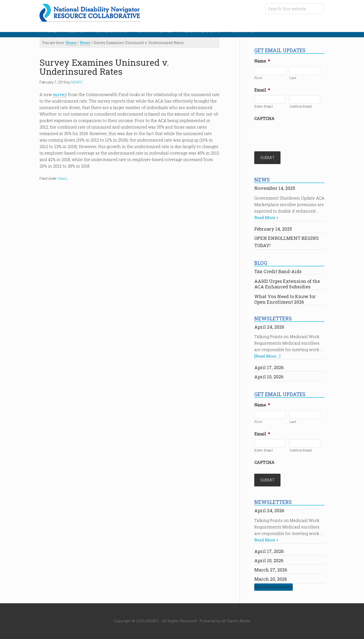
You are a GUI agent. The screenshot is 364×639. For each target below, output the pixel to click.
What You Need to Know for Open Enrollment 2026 (285, 299)
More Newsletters (273, 587)
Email (262, 90)
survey (60, 94)
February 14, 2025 (273, 229)
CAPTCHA (264, 119)
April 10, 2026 (269, 377)
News (63, 179)
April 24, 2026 (269, 327)
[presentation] (292, 134)
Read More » (266, 217)
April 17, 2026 (269, 367)
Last (293, 78)
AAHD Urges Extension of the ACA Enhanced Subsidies (287, 284)
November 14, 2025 (275, 188)
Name (262, 61)
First (258, 78)
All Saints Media (236, 621)
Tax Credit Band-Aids (278, 271)
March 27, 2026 (271, 570)
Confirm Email (301, 106)
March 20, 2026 (271, 579)
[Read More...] (267, 356)
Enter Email (264, 106)
